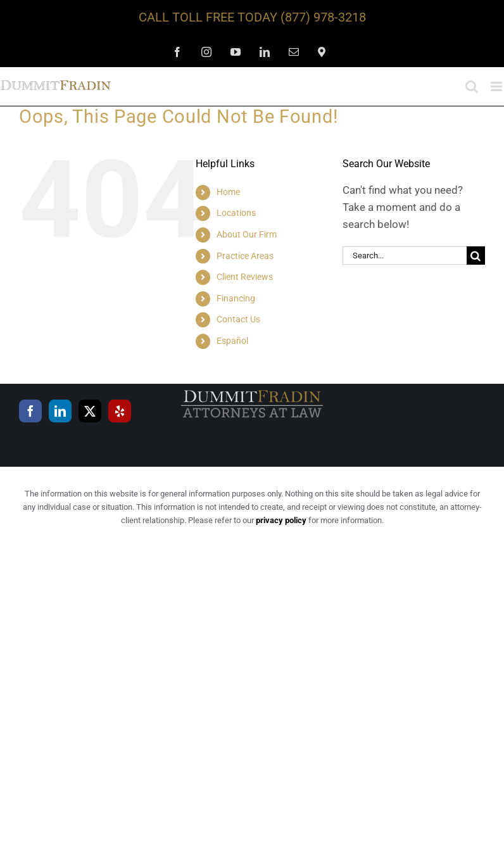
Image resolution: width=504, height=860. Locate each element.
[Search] (476, 256)
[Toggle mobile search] (472, 86)
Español (232, 341)
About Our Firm (247, 234)
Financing (236, 298)
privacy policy (281, 520)
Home (228, 192)
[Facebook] (30, 411)
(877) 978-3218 (323, 17)
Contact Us (238, 319)
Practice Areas (245, 256)
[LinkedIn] (60, 411)
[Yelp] (120, 411)
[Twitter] (90, 411)
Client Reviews (245, 277)
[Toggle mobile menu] (497, 86)
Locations (236, 213)
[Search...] (405, 256)
